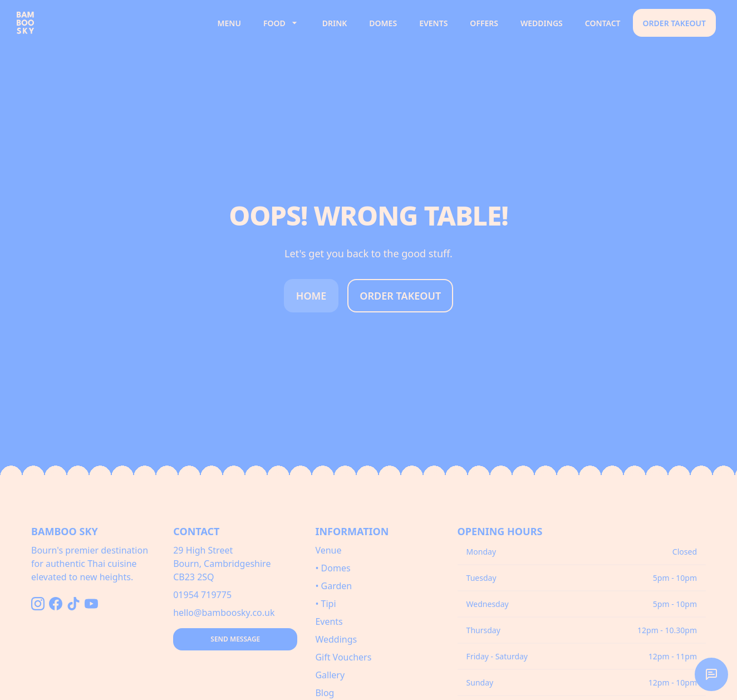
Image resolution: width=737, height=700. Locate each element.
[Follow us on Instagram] (38, 604)
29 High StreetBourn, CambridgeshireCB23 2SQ (222, 564)
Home (311, 296)
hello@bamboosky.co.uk (224, 613)
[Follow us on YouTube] (91, 604)
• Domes (333, 568)
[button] (711, 674)
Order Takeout (674, 23)
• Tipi (325, 604)
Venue (328, 550)
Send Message (235, 639)
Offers (484, 23)
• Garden (333, 586)
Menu (229, 23)
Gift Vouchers (343, 657)
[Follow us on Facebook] (56, 604)
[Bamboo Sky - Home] (110, 23)
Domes (383, 23)
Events (433, 23)
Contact (603, 23)
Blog (325, 693)
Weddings (542, 23)
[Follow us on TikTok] (73, 604)
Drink (335, 23)
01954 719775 (202, 595)
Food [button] (282, 23)
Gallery (330, 675)
